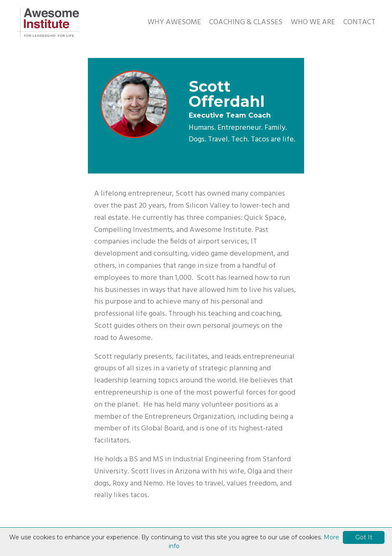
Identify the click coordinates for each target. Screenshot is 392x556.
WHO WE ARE (313, 23)
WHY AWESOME (174, 23)
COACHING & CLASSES (246, 23)
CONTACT (359, 23)
